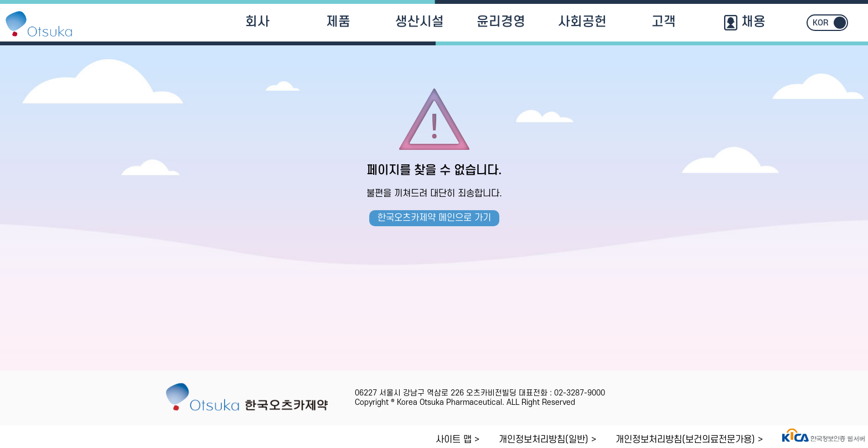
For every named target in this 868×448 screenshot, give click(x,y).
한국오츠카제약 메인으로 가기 (434, 218)
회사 (257, 22)
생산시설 (420, 22)
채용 (745, 22)
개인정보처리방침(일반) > (547, 440)
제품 (338, 22)
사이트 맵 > (458, 440)
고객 (664, 22)
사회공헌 (582, 22)
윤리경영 (501, 22)
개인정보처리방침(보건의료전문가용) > (689, 440)
